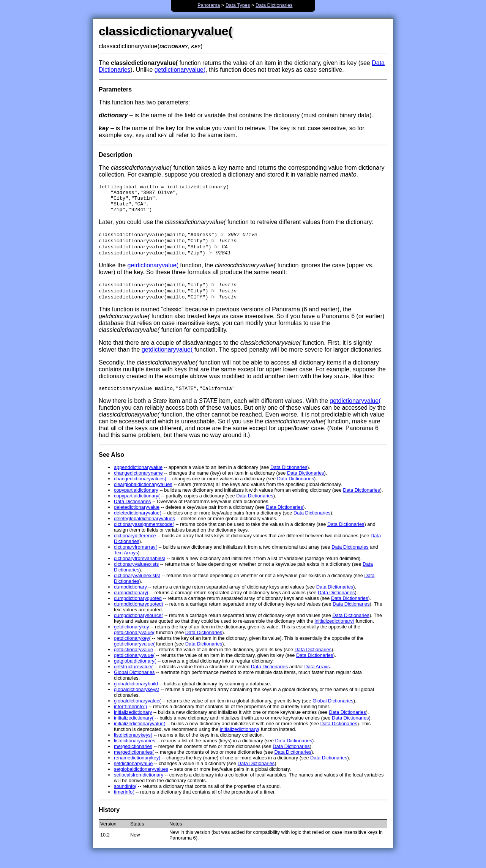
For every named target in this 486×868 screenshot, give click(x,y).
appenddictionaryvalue (138, 479)
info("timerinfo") (130, 719)
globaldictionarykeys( (137, 702)
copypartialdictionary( (137, 508)
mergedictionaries (133, 758)
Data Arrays (317, 679)
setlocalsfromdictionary (139, 787)
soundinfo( (125, 798)
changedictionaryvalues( (140, 491)
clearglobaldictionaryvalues (143, 496)
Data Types (238, 5)
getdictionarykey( (132, 650)
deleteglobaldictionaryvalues (144, 531)
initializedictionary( (335, 633)
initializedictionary (133, 724)
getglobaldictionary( (135, 673)
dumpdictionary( (131, 605)
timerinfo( (124, 804)
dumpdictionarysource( (138, 627)
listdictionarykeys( (133, 747)
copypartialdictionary (136, 502)
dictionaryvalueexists (136, 576)
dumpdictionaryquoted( (139, 616)
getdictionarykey (131, 639)
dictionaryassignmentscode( (144, 536)
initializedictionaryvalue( (140, 736)
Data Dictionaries (274, 5)
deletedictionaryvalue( (138, 525)
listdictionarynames (135, 753)
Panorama (209, 5)
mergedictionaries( (134, 764)
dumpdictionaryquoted (138, 610)
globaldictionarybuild (136, 696)
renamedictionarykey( (137, 770)
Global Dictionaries (134, 684)
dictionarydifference (135, 548)
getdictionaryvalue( (180, 70)
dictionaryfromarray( (136, 559)
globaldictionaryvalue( (137, 713)
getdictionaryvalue (133, 662)
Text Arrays (126, 565)
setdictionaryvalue (133, 776)
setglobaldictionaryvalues (141, 781)
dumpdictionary (130, 599)
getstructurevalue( (133, 679)
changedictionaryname (138, 485)
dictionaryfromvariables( (140, 571)
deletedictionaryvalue (137, 519)
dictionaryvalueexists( (137, 588)
